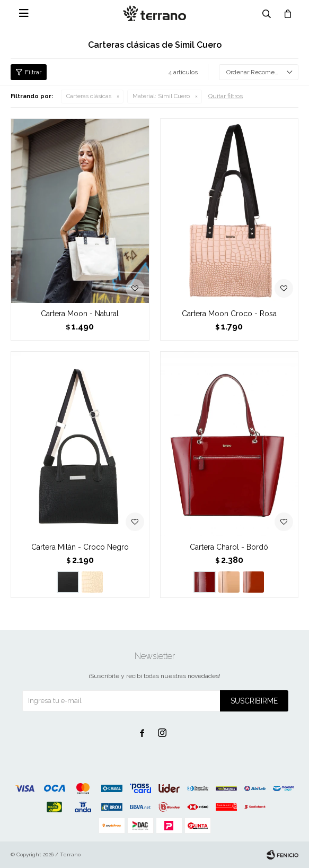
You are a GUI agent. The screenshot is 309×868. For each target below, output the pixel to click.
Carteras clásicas (89, 96)
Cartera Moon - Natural (80, 314)
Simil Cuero (161, 96)
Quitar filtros (226, 96)
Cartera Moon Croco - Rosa (229, 314)
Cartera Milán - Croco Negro (80, 547)
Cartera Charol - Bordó (229, 547)
